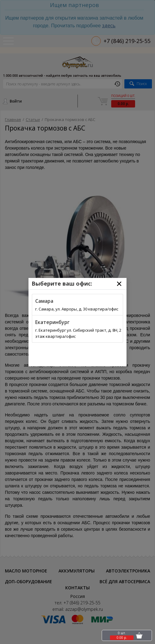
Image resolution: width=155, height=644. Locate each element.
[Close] (119, 284)
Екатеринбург (52, 322)
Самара (44, 301)
